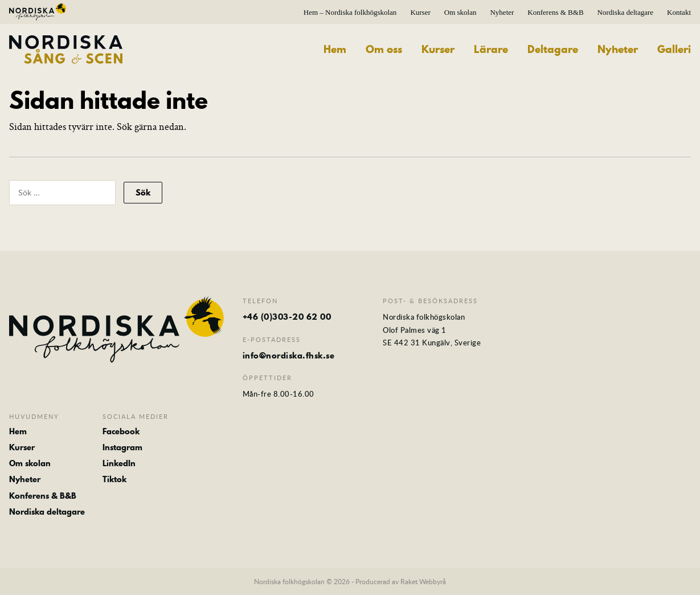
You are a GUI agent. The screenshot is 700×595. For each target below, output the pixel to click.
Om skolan (460, 12)
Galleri (674, 50)
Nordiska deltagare (626, 12)
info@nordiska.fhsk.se (289, 356)
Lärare (491, 50)
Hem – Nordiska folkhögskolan (350, 12)
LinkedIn (119, 463)
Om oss (384, 50)
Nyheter (502, 12)
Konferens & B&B (555, 12)
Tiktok (114, 479)
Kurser (420, 12)
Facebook (121, 431)
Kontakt (679, 12)
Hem (335, 50)
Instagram (122, 447)
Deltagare (553, 50)
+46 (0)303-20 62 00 (287, 317)
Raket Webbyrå (423, 581)
